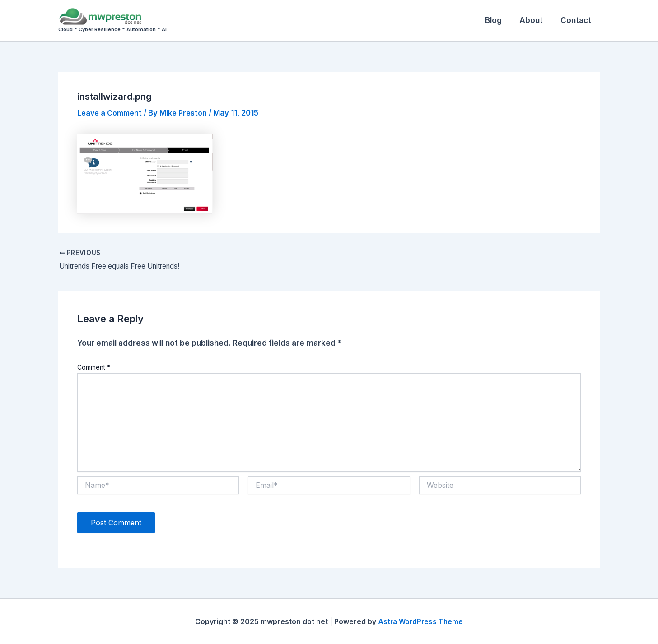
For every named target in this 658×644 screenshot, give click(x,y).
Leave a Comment (112, 113)
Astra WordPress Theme (420, 621)
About (535, 20)
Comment (94, 368)
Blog (499, 20)
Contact (577, 20)
